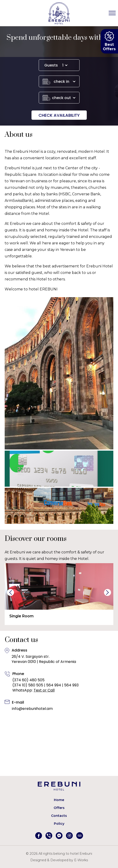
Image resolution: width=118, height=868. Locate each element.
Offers (59, 808)
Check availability (59, 115)
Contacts (59, 816)
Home (59, 800)
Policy (59, 824)
